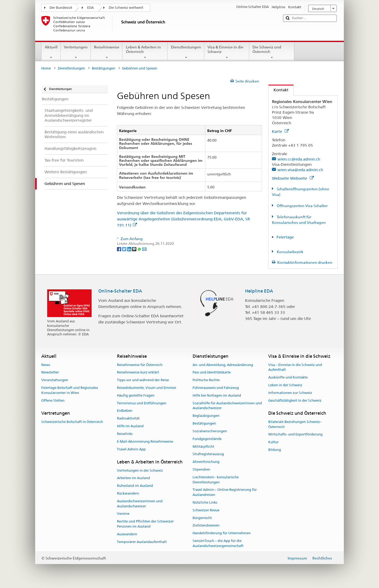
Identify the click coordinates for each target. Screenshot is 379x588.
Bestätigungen (104, 68)
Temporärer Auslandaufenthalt (142, 542)
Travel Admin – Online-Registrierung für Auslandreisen (225, 492)
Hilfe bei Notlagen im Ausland (217, 395)
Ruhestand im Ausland (135, 486)
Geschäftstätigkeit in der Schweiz (295, 400)
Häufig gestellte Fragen (136, 395)
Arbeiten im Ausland (133, 478)
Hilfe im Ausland (130, 426)
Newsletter (50, 373)
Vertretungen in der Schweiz (140, 470)
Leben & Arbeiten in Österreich (145, 52)
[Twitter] (125, 249)
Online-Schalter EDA (120, 291)
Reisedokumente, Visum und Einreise (146, 388)
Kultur (273, 442)
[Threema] (135, 249)
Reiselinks (125, 434)
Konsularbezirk (290, 252)
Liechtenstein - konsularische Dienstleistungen (216, 480)
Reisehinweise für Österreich (140, 365)
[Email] (144, 249)
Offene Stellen (53, 400)
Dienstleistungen (186, 52)
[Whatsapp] (140, 249)
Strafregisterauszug (208, 454)
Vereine (123, 514)
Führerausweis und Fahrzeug (216, 388)
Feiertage (285, 237)
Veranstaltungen (55, 380)
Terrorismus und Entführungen (142, 403)
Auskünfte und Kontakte (288, 377)
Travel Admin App (131, 449)
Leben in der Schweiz (285, 385)
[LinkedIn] (130, 249)
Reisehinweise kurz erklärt (138, 373)
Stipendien (201, 469)
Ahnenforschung (206, 462)
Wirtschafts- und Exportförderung (295, 435)
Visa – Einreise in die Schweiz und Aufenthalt (295, 367)
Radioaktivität (128, 419)
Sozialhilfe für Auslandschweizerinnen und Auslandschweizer (227, 406)
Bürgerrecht (202, 518)
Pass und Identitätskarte (212, 373)
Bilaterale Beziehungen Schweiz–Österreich (295, 424)
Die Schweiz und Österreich (272, 52)
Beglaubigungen (206, 416)
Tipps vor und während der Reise (143, 380)
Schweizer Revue (206, 510)
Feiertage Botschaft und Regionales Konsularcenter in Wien (70, 390)
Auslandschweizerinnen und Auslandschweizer (140, 504)
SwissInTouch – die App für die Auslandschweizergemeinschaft (218, 543)
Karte (280, 131)
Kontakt (278, 90)
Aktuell (51, 52)
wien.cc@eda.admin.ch (299, 159)
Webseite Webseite (293, 178)
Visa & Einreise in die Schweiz (227, 52)
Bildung (275, 450)
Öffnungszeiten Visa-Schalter (302, 206)
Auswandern (127, 534)
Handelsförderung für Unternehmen (222, 533)
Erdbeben (125, 411)
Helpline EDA (259, 291)
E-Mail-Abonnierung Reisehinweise (145, 441)
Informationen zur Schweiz (290, 393)
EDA (90, 8)
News (46, 365)
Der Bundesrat (61, 8)
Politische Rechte (206, 380)
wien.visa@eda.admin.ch (300, 170)
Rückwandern (128, 493)
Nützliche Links (205, 502)
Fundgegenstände (207, 439)
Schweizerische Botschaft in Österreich (72, 422)
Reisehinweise (107, 52)
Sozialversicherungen (210, 431)
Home (46, 68)
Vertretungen (76, 52)
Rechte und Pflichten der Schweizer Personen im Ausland (145, 524)
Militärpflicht (203, 447)
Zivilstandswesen (206, 526)
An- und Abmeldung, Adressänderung (223, 365)
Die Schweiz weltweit (126, 8)
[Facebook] (119, 249)
